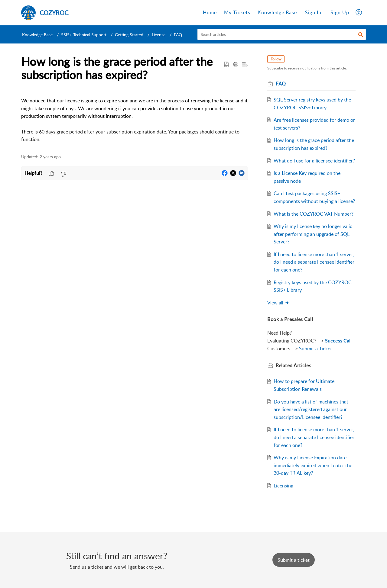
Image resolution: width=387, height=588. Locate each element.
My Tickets (237, 12)
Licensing (283, 486)
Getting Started (129, 35)
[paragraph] (135, 116)
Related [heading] (293, 365)
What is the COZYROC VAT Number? (314, 214)
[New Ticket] (294, 560)
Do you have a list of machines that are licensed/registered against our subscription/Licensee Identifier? (311, 409)
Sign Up (340, 12)
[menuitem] (313, 13)
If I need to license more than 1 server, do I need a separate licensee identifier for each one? (314, 262)
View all (278, 303)
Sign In (313, 12)
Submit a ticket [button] (294, 560)
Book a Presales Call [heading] (290, 319)
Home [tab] (210, 12)
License (159, 35)
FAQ (178, 35)
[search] (282, 34)
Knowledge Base (37, 35)
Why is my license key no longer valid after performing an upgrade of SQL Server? (313, 234)
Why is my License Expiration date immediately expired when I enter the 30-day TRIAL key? (313, 465)
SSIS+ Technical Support (84, 35)
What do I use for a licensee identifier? (314, 161)
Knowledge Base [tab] (277, 12)
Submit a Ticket (315, 349)
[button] (359, 13)
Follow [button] (276, 59)
